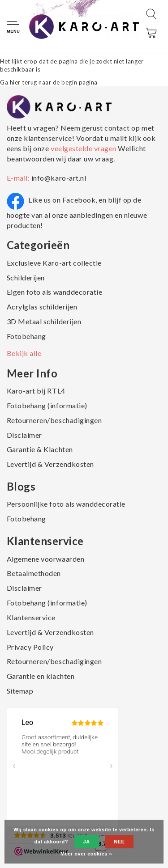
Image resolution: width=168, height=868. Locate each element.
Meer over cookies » (86, 854)
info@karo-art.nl (59, 178)
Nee (119, 842)
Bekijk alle (24, 353)
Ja (87, 842)
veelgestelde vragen (83, 148)
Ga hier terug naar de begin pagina (49, 82)
